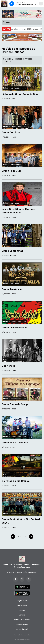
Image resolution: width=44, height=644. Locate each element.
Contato (22, 615)
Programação (22, 605)
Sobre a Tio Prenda (22, 620)
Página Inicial (22, 601)
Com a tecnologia (22, 640)
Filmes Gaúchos (22, 624)
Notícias (22, 610)
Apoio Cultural (22, 629)
